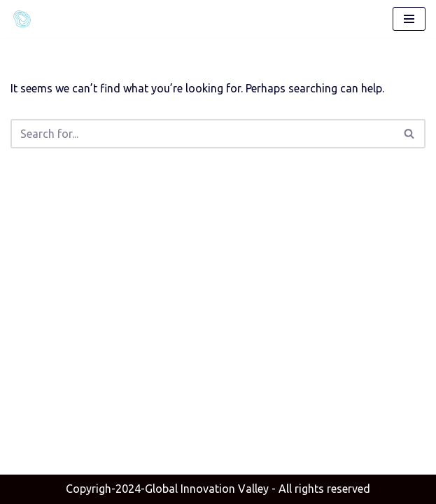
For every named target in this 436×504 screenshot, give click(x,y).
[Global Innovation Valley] (25, 19)
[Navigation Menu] (409, 19)
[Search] (202, 134)
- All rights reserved (218, 489)
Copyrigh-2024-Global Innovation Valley (167, 489)
